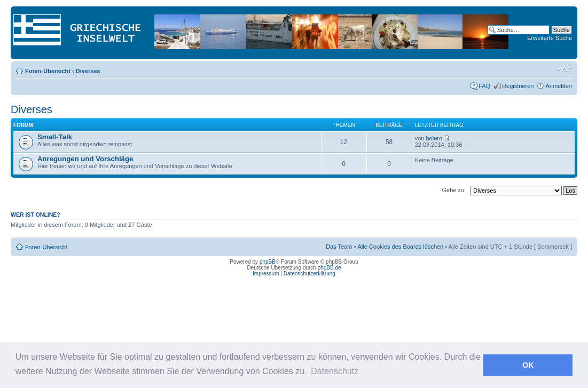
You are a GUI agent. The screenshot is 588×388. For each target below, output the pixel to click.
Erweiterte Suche (550, 38)
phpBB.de (330, 268)
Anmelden (559, 86)
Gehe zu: (454, 190)
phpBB (268, 262)
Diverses (88, 71)
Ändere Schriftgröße (564, 69)
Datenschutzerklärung (309, 274)
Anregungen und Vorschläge (85, 159)
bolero (434, 138)
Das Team (339, 247)
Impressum (266, 274)
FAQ (484, 86)
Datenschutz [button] (335, 371)
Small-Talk (55, 137)
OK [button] (528, 365)
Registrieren (518, 86)
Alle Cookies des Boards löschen (400, 247)
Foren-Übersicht (48, 71)
